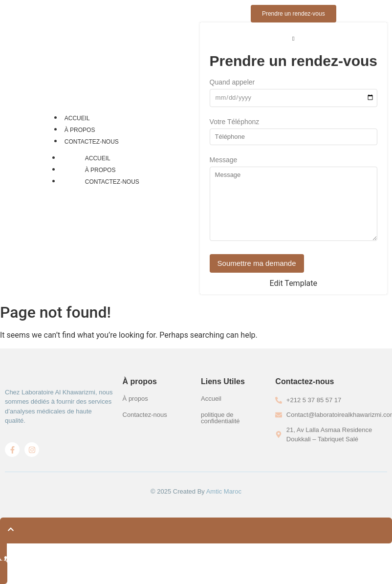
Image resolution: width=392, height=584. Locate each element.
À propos (80, 130)
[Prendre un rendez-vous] (294, 14)
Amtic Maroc (224, 491)
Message (224, 160)
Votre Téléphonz (235, 122)
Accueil (77, 118)
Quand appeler (232, 82)
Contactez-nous (92, 142)
